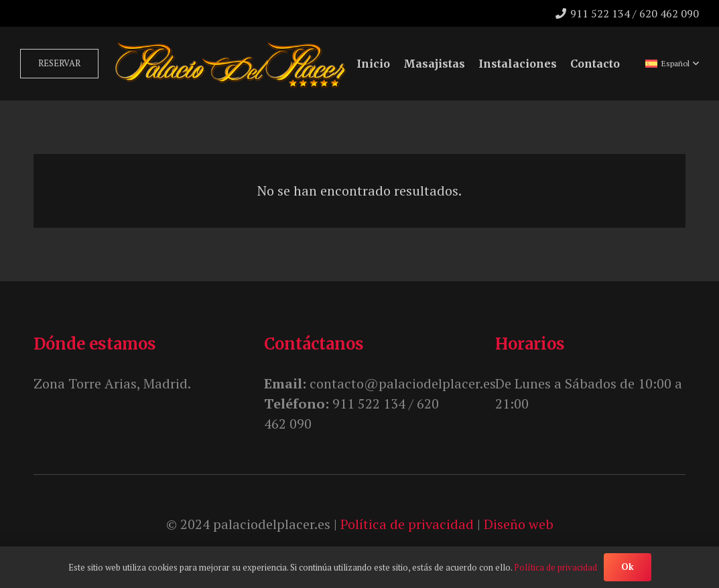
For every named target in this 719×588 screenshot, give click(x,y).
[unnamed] (230, 64)
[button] (672, 64)
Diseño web (519, 524)
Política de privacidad (407, 524)
